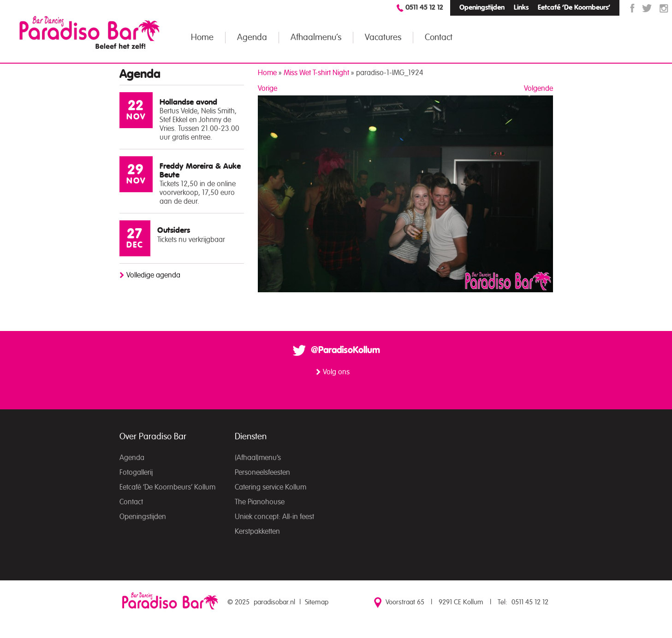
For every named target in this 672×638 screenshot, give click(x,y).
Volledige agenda (153, 275)
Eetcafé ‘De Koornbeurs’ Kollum (167, 487)
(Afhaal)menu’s (258, 458)
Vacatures (383, 38)
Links (521, 8)
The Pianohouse (260, 502)
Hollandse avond (188, 102)
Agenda (252, 38)
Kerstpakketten (257, 532)
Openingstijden (482, 8)
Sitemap (317, 602)
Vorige (268, 89)
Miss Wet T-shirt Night (316, 73)
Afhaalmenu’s (316, 38)
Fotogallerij (136, 473)
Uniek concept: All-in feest (274, 517)
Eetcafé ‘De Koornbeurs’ (574, 8)
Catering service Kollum (271, 487)
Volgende (538, 89)
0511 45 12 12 (424, 8)
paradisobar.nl (274, 602)
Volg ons (336, 372)
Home (202, 38)
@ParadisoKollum (345, 350)
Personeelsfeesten (262, 473)
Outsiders (174, 230)
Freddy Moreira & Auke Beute (200, 171)
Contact (439, 38)
